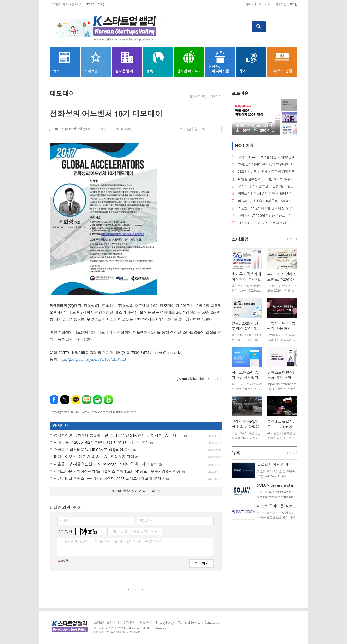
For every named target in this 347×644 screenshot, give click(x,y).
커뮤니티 (251, 4)
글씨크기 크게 (212, 129)
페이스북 (54, 400)
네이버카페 (97, 400)
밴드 (108, 400)
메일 (189, 129)
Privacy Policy (165, 623)
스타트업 (201, 96)
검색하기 (259, 27)
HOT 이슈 (244, 146)
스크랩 (204, 129)
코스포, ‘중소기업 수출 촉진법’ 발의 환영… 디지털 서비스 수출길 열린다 (268, 186)
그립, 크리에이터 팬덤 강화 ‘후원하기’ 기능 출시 (268, 164)
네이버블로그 (87, 400)
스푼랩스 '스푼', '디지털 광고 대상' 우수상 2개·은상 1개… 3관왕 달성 (268, 208)
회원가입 (281, 4)
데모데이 (216, 96)
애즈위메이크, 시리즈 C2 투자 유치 (262, 223)
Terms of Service (189, 623)
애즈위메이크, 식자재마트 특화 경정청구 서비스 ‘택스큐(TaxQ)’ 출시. (268, 172)
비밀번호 (146, 521)
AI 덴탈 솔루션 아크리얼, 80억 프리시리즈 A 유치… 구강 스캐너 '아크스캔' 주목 (268, 179)
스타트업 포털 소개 (106, 623)
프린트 (196, 129)
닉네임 (64, 521)
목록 (181, 129)
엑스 (65, 400)
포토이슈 (240, 93)
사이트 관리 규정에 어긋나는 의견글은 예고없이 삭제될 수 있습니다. (111, 541)
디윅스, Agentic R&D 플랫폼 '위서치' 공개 (266, 157)
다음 (143, 590)
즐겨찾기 (77, 4)
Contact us (266, 4)
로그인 (293, 4)
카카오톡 (76, 400)
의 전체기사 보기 (198, 379)
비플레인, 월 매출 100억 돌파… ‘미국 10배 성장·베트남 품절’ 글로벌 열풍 (268, 201)
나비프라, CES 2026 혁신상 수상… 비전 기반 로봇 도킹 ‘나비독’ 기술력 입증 (268, 216)
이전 (129, 590)
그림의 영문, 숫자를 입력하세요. (134, 531)
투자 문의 (129, 623)
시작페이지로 (60, 4)
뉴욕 (236, 453)
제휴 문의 (146, 623)
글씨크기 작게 (218, 129)
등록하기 (202, 563)
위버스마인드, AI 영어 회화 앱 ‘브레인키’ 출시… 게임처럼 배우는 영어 (268, 194)
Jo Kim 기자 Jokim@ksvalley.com (71, 129)
